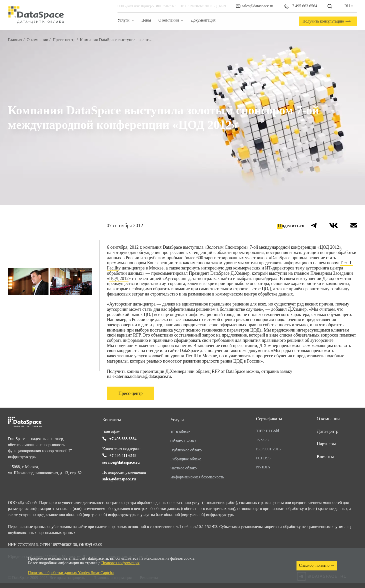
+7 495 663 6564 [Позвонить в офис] (301, 6)
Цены (146, 20)
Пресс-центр (131, 393)
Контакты (111, 420)
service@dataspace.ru (121, 462)
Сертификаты (269, 419)
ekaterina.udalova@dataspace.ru (142, 376)
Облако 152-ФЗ (183, 441)
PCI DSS (263, 458)
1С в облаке (180, 432)
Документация (203, 20)
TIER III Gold (267, 431)
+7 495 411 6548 (123, 456)
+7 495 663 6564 (123, 439)
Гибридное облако (186, 459)
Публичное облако (186, 450)
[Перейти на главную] (36, 15)
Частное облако (184, 468)
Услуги (177, 420)
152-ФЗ (262, 440)
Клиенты (325, 456)
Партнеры (326, 444)
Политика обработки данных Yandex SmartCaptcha (71, 573)
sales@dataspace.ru (254, 6)
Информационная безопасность (197, 477)
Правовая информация (120, 563)
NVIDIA (263, 467)
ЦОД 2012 (329, 247)
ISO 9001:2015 (268, 449)
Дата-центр (327, 431)
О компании (328, 419)
